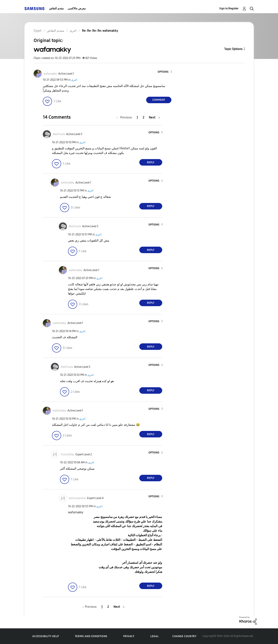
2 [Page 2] (143, 117)
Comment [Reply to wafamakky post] (159, 100)
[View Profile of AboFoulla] (59, 134)
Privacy (129, 636)
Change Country (184, 636)
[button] (165, 72)
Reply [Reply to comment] (151, 162)
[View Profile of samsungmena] (77, 498)
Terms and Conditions (91, 636)
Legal (154, 636)
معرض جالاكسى (77, 8)
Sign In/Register (229, 8)
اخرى (74, 80)
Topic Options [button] (233, 49)
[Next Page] (154, 117)
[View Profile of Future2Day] (67, 454)
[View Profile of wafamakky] (50, 74)
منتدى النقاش (56, 8)
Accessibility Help (46, 636)
